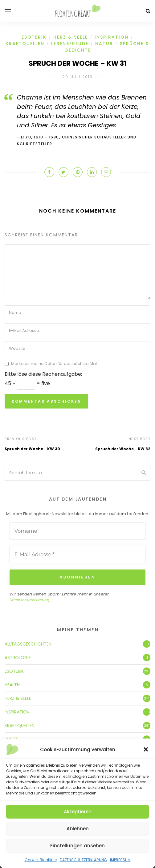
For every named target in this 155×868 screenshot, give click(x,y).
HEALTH (12, 685)
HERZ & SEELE (71, 37)
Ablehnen (78, 829)
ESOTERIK (34, 37)
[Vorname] (77, 531)
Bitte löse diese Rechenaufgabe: (43, 374)
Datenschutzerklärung (29, 600)
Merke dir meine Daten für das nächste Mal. (54, 364)
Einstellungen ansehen (77, 846)
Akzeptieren (78, 812)
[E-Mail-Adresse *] (77, 555)
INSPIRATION (112, 37)
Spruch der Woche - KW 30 (32, 449)
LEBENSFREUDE (70, 44)
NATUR (104, 44)
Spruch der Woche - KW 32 (123, 449)
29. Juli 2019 (77, 77)
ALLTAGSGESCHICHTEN (28, 644)
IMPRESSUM (120, 860)
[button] (146, 749)
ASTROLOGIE (18, 658)
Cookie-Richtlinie (41, 860)
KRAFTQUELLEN (25, 44)
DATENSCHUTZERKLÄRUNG (83, 860)
